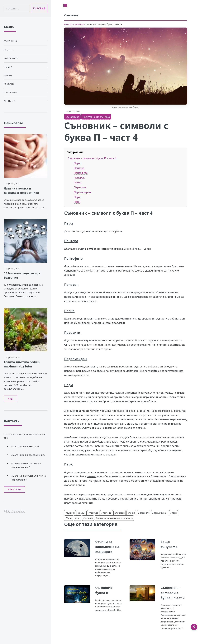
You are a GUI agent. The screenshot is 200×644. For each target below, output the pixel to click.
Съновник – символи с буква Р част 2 (173, 593)
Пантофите (81, 173)
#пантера (93, 513)
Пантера (79, 168)
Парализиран (82, 192)
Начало (68, 24)
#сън (78, 518)
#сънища (88, 518)
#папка (131, 513)
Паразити (80, 187)
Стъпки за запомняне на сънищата (107, 547)
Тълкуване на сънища (96, 117)
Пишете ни (14, 489)
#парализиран (160, 513)
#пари (174, 513)
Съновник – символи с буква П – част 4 (92, 158)
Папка (78, 182)
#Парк (69, 518)
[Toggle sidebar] (65, 6)
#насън (82, 513)
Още (10, 399)
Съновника (78, 24)
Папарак (79, 177)
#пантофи (106, 513)
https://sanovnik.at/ (16, 511)
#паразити (144, 513)
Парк (77, 202)
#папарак (120, 513)
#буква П (70, 513)
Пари (77, 163)
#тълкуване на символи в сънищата (114, 518)
